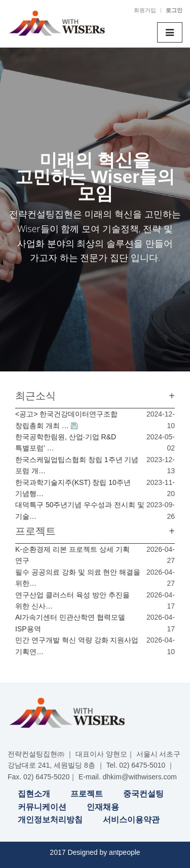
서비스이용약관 (131, 820)
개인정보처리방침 (50, 820)
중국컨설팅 (143, 794)
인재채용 (103, 807)
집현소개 (34, 794)
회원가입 (145, 10)
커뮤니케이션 (42, 807)
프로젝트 (87, 794)
